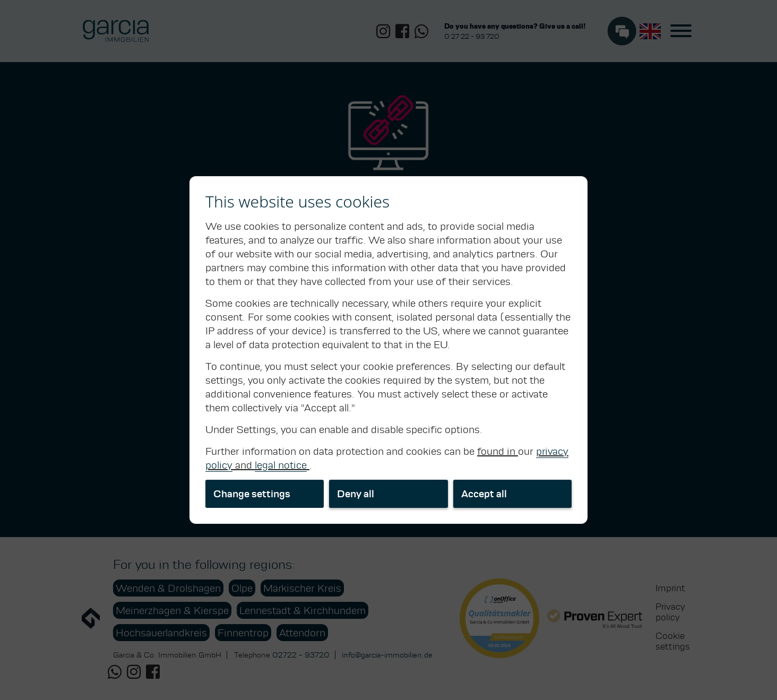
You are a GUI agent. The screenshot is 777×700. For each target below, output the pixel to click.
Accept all (484, 494)
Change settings (252, 494)
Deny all (356, 494)
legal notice (281, 465)
